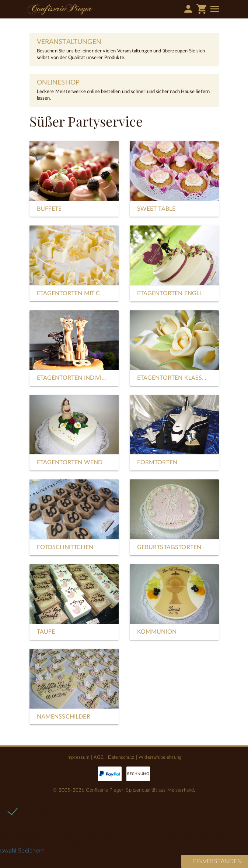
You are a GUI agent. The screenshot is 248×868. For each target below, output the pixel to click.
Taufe (46, 632)
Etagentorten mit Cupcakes (82, 293)
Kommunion (157, 632)
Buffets (49, 209)
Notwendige (36, 811)
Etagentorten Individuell (78, 378)
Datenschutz (121, 757)
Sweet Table (156, 209)
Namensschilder (64, 717)
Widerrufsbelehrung (160, 757)
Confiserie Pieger (60, 9)
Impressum (78, 757)
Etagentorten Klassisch (177, 378)
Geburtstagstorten (169, 547)
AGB (99, 757)
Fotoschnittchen (65, 547)
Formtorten (157, 462)
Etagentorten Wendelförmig (85, 462)
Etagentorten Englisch (175, 293)
